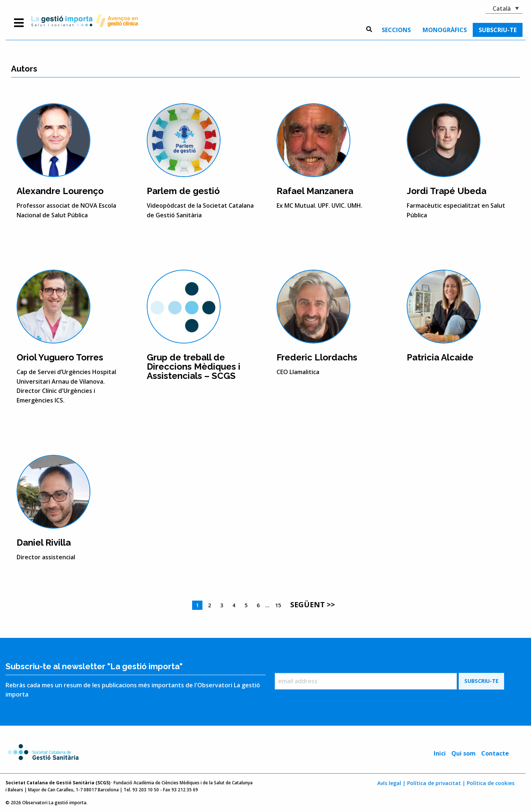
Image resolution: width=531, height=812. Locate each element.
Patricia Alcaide (440, 357)
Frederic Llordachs (317, 357)
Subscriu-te (498, 30)
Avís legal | (391, 783)
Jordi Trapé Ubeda (447, 191)
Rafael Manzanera (315, 191)
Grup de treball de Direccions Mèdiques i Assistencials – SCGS (194, 367)
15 (278, 605)
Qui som (464, 753)
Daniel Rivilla (44, 543)
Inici (440, 753)
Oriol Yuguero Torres (60, 357)
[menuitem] (396, 30)
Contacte (495, 753)
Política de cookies (491, 783)
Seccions (396, 30)
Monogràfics (445, 30)
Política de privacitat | (436, 783)
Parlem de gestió (183, 191)
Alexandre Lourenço (60, 191)
